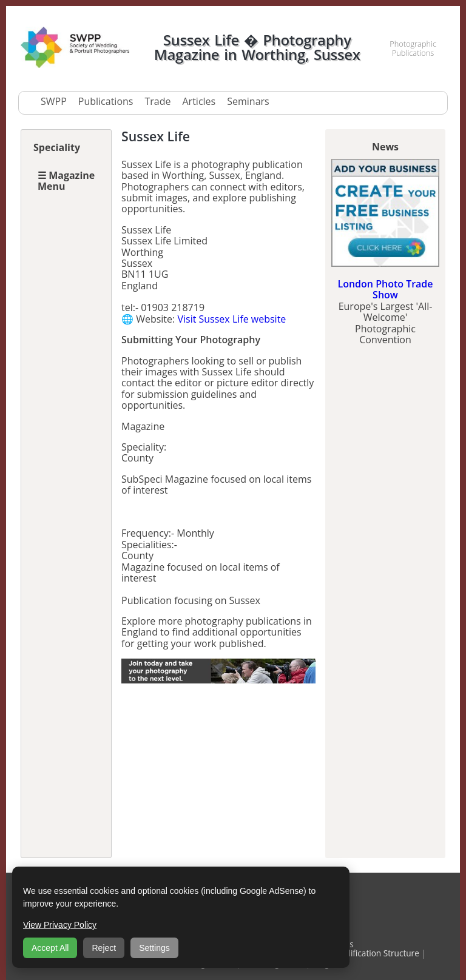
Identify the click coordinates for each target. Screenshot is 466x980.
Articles (199, 101)
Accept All (50, 948)
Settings (154, 948)
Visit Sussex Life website (231, 319)
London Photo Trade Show (385, 289)
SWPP (54, 101)
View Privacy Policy (60, 925)
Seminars (248, 101)
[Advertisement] (218, 771)
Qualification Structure (376, 953)
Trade (157, 101)
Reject (104, 948)
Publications (106, 101)
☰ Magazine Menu (66, 181)
